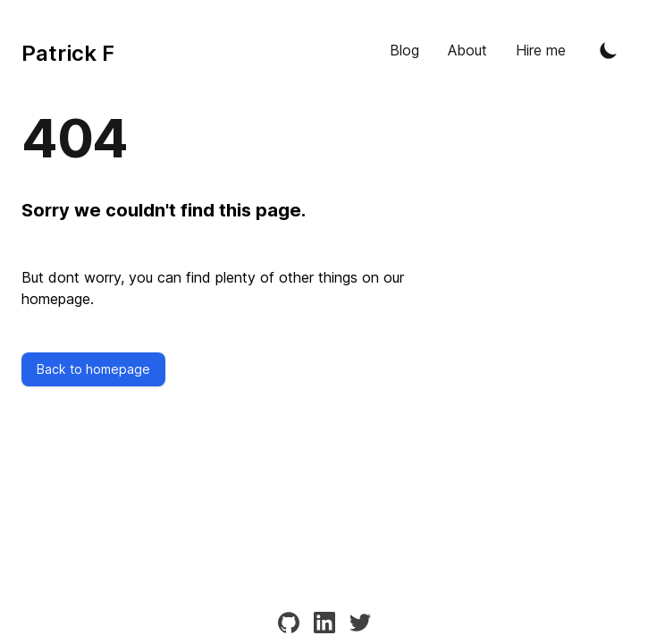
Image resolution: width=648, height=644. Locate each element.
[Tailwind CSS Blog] (68, 50)
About (467, 50)
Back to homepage (93, 369)
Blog (404, 50)
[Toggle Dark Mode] (609, 50)
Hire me (541, 50)
